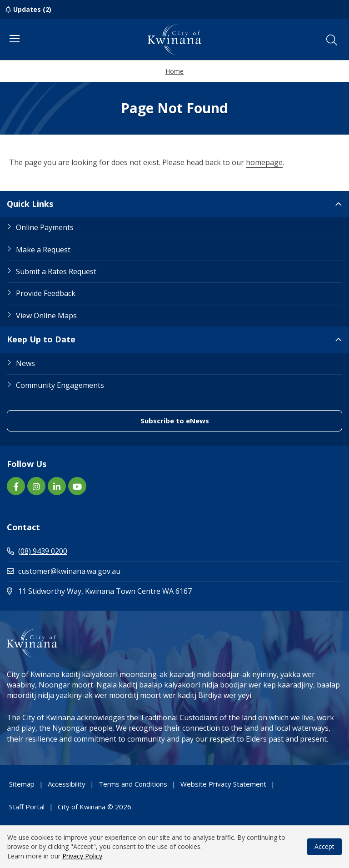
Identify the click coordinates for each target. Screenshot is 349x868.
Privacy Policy (82, 856)
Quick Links (30, 204)
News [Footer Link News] (25, 363)
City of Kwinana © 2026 (95, 807)
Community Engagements (60, 385)
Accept (324, 846)
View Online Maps (46, 316)
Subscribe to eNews (215, 420)
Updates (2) (32, 9)
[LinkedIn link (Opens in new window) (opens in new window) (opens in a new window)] (57, 486)
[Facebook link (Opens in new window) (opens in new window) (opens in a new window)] (16, 486)
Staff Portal (27, 807)
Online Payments (45, 227)
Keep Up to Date (41, 339)
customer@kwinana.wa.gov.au (64, 571)
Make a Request (43, 250)
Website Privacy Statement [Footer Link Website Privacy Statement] (223, 784)
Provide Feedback (46, 293)
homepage (264, 162)
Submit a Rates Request (56, 271)
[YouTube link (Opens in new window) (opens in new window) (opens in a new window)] (77, 486)
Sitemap (22, 784)
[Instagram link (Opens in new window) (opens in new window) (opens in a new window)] (36, 486)
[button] (332, 40)
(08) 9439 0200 (37, 551)
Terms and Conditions (133, 784)
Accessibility (67, 784)
